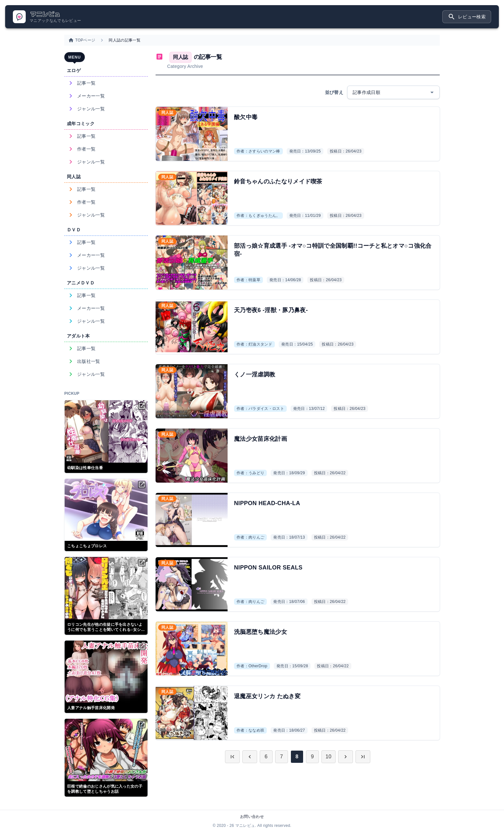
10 (328, 757)
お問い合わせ (252, 817)
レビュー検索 (467, 17)
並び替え (334, 92)
